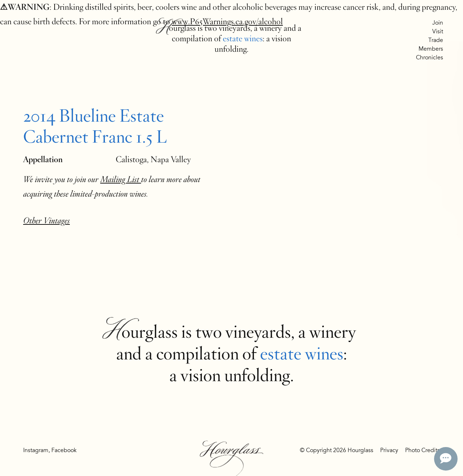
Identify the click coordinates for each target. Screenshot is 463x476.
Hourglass (179, 28)
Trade (436, 40)
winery (271, 28)
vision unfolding (235, 375)
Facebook (64, 450)
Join (438, 23)
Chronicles (430, 58)
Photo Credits (422, 450)
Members (431, 49)
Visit (438, 31)
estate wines (243, 39)
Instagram (36, 450)
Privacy (389, 450)
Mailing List (121, 179)
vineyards (235, 28)
